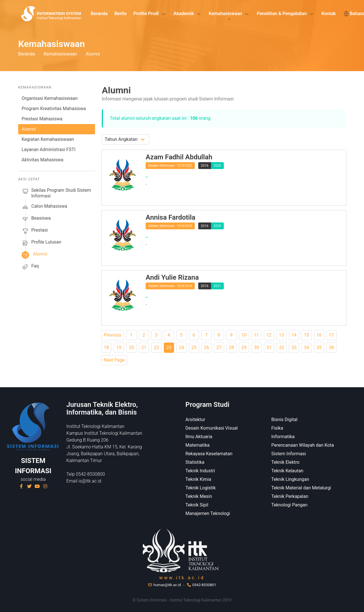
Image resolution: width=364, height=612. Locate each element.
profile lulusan (41, 243)
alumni (34, 255)
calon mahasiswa (44, 207)
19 (119, 348)
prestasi (35, 231)
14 (294, 335)
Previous (113, 335)
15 (307, 335)
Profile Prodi (146, 14)
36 (332, 348)
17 (332, 335)
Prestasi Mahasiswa (42, 119)
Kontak (328, 14)
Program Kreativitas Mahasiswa (54, 109)
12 (269, 335)
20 (131, 348)
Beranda (99, 14)
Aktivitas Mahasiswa (43, 160)
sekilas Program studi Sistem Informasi (56, 193)
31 (269, 348)
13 (282, 335)
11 (257, 335)
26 (206, 348)
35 (319, 348)
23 (169, 348)
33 (294, 348)
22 (156, 348)
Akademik (184, 14)
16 (319, 335)
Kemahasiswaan (225, 14)
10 (244, 335)
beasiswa (36, 219)
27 (219, 348)
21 (144, 348)
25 (194, 348)
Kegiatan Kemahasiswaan (48, 139)
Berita (120, 14)
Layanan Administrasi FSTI (48, 150)
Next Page (114, 360)
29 (244, 348)
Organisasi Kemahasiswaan (50, 98)
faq (30, 267)
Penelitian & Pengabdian (282, 14)
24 (181, 348)
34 (307, 348)
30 (257, 348)
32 (282, 348)
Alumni (29, 129)
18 (106, 348)
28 (231, 348)
